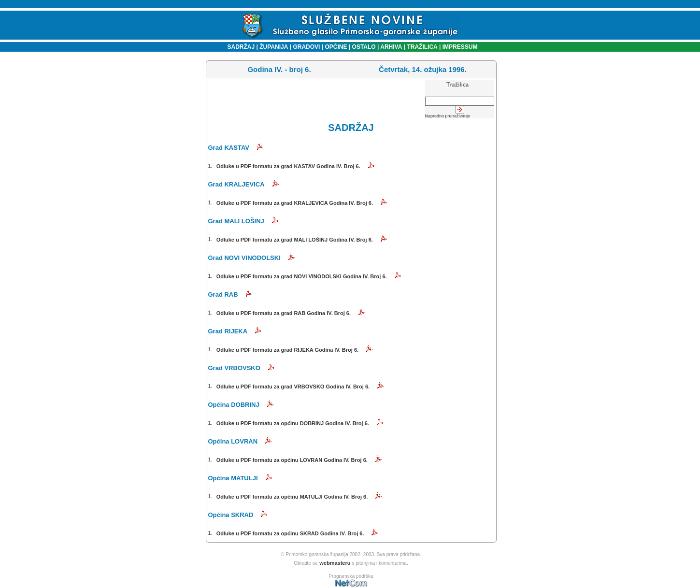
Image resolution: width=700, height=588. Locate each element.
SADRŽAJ (239, 47)
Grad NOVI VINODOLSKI (244, 258)
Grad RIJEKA (228, 331)
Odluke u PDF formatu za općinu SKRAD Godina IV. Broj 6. (290, 533)
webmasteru (335, 563)
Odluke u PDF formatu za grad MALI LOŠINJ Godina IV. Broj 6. (295, 240)
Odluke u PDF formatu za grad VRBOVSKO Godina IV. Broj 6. (293, 387)
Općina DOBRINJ (234, 405)
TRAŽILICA (421, 47)
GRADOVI (306, 47)
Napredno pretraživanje (448, 116)
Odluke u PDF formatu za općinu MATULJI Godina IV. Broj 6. (292, 497)
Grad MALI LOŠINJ (236, 221)
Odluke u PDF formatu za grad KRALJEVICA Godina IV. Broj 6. (295, 203)
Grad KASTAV (229, 148)
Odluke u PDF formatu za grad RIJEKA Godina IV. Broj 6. (287, 350)
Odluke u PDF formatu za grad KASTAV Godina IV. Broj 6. (288, 166)
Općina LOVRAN (233, 441)
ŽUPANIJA (274, 47)
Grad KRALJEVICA (236, 184)
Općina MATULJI (233, 478)
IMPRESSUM (460, 47)
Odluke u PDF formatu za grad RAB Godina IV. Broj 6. (284, 313)
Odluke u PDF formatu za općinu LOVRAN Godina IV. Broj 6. (292, 460)
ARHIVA (390, 47)
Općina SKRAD (231, 515)
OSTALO (364, 47)
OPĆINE (336, 47)
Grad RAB (223, 294)
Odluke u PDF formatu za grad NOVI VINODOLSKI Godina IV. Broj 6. (302, 276)
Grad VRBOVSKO (234, 368)
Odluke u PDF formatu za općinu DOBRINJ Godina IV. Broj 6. (293, 423)
